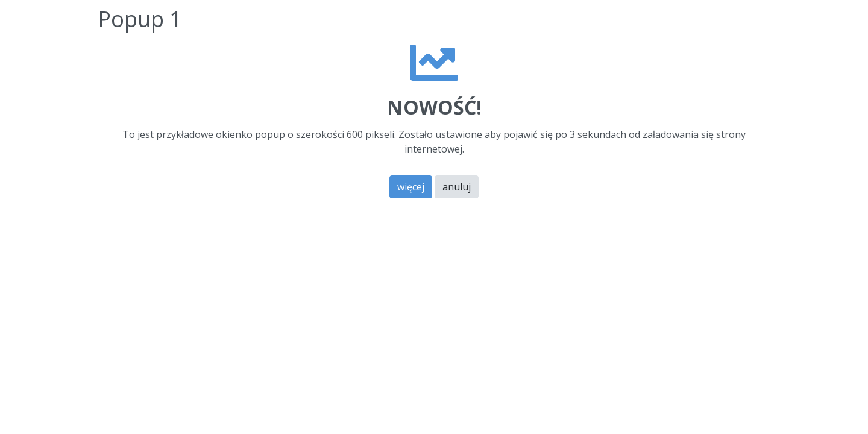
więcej (411, 187)
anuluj (457, 187)
